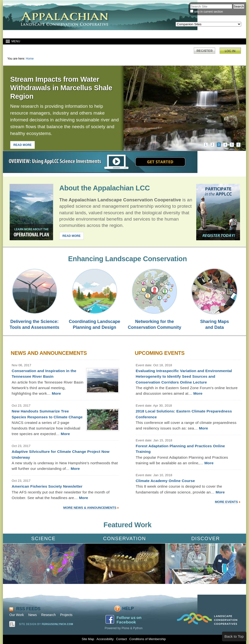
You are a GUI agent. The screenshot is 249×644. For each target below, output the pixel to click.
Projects (66, 615)
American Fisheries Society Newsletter (47, 486)
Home (30, 59)
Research (48, 615)
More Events (227, 502)
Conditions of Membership (148, 639)
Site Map (88, 639)
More (56, 393)
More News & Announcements (90, 508)
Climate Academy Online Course (165, 481)
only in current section (208, 12)
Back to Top (234, 636)
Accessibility (105, 639)
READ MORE (22, 145)
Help (128, 608)
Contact (121, 639)
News (32, 615)
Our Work (17, 615)
